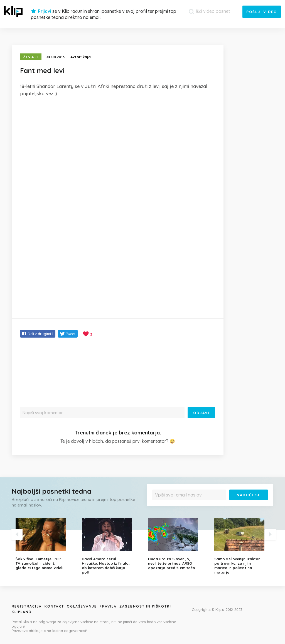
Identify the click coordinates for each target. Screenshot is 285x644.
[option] (45, 544)
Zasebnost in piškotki (145, 606)
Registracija (27, 606)
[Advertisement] (118, 143)
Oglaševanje (82, 606)
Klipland (22, 612)
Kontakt (54, 606)
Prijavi (45, 11)
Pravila (108, 606)
